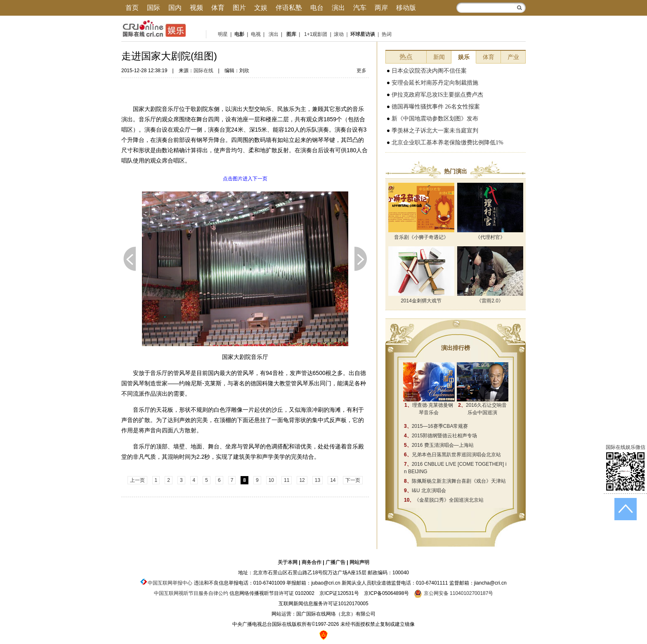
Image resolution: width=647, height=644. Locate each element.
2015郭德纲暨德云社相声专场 (440, 436)
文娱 (261, 8)
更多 (361, 71)
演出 (338, 8)
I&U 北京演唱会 (425, 491)
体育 (218, 8)
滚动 (339, 34)
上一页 (130, 259)
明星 (223, 34)
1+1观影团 (316, 34)
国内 (175, 8)
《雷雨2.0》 (490, 301)
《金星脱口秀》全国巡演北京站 (444, 500)
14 (333, 480)
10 (271, 480)
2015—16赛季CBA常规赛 (436, 426)
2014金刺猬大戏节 (421, 301)
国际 (153, 8)
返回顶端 (626, 509)
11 (287, 480)
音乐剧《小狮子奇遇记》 (421, 237)
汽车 (360, 8)
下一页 (361, 259)
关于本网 (288, 562)
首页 (132, 8)
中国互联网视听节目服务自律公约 (191, 593)
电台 (317, 8)
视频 (196, 8)
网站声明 (359, 562)
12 (302, 480)
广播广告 (335, 562)
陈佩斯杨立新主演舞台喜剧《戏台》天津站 (455, 481)
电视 (255, 34)
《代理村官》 (490, 237)
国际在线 (203, 71)
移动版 (406, 8)
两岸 (381, 8)
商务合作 (312, 562)
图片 (239, 8)
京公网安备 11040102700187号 (453, 593)
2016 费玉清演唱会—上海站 (439, 445)
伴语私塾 (289, 8)
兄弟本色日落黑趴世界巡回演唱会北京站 (452, 455)
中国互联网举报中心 (170, 583)
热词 (387, 34)
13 (318, 480)
